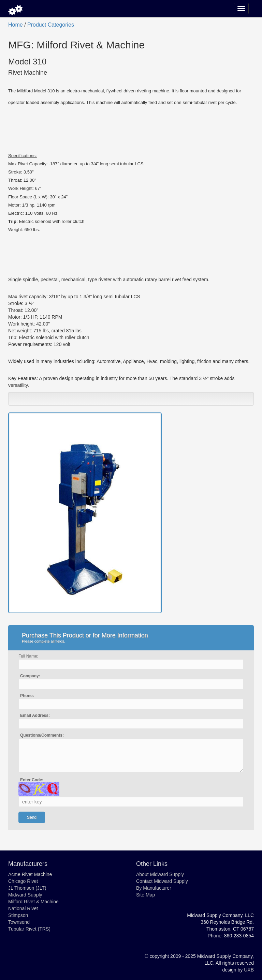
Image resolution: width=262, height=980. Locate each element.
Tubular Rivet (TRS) (29, 929)
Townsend (19, 922)
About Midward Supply (160, 874)
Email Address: (35, 715)
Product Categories (51, 25)
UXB (249, 970)
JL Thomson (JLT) (27, 888)
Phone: (27, 696)
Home (16, 25)
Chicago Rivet (23, 881)
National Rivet (23, 908)
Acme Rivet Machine (30, 874)
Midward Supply (25, 895)
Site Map (145, 895)
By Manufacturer (154, 888)
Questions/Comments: (42, 735)
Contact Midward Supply (162, 881)
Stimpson (18, 915)
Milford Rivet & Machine (33, 902)
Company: (30, 676)
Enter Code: (32, 780)
